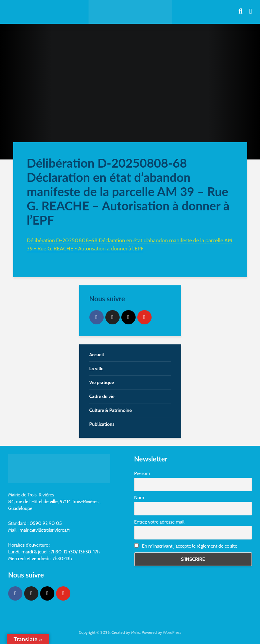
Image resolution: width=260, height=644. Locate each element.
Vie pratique (102, 382)
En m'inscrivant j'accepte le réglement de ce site (186, 546)
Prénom (142, 473)
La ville (97, 368)
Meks (135, 632)
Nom (139, 497)
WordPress (172, 632)
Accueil (97, 355)
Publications (102, 424)
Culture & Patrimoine (111, 410)
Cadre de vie (102, 396)
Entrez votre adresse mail (159, 522)
